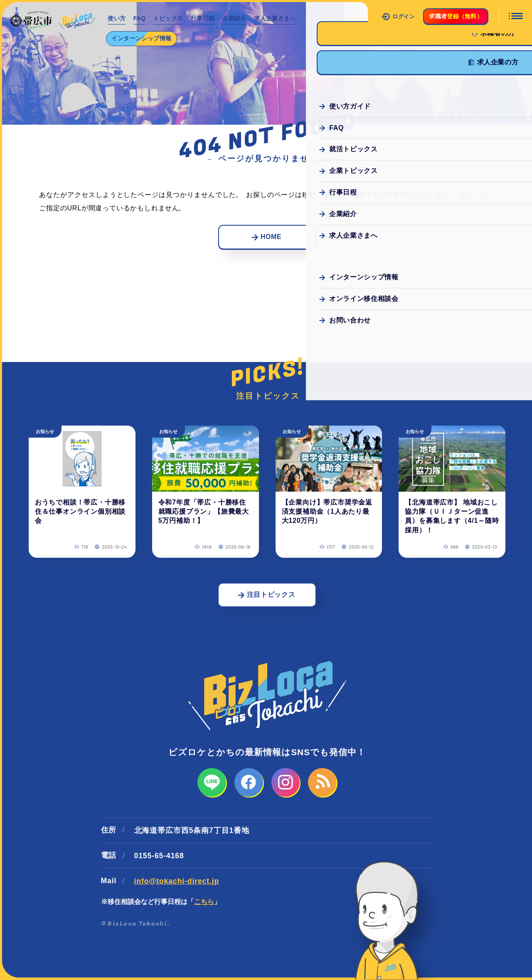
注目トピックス (266, 595)
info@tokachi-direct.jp (177, 882)
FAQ (141, 19)
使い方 (117, 19)
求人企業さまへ (279, 19)
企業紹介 (238, 19)
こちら (204, 902)
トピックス (170, 19)
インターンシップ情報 (142, 38)
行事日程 (206, 19)
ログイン (398, 17)
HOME (266, 237)
